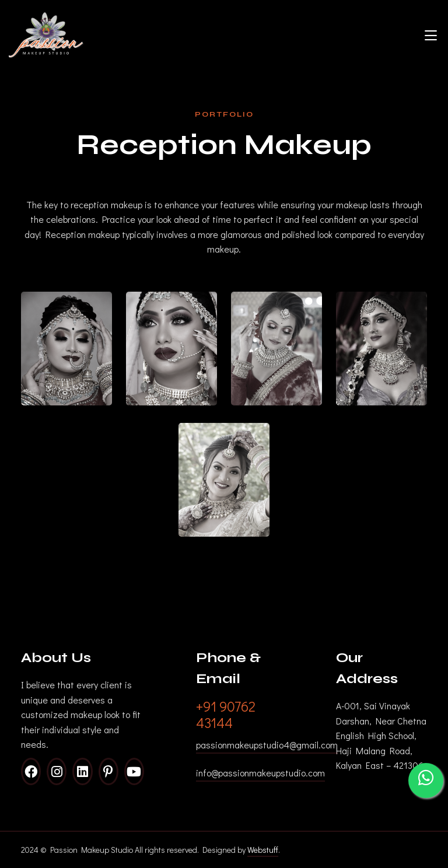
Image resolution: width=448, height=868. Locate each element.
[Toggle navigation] (430, 35)
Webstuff (263, 850)
